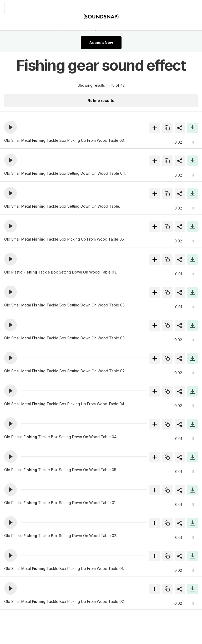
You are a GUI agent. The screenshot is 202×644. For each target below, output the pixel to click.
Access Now (101, 43)
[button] (11, 127)
